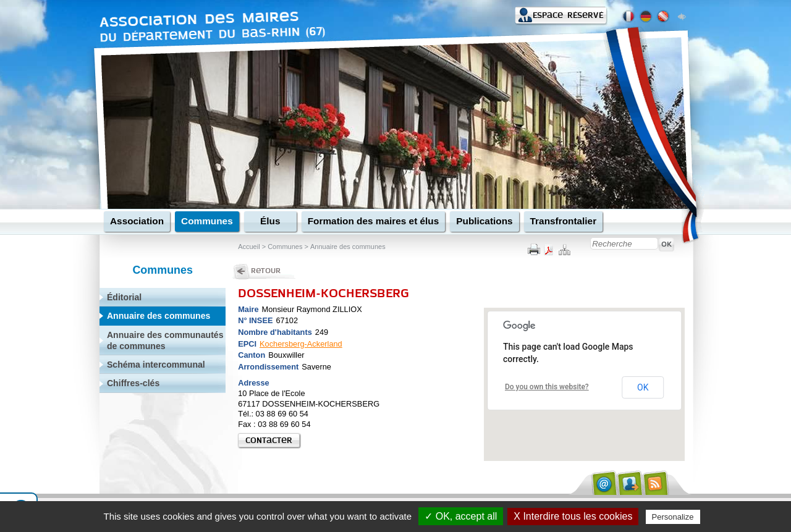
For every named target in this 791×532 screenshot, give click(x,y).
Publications (484, 221)
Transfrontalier (564, 221)
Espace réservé (568, 15)
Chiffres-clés (133, 383)
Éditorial (124, 297)
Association (137, 221)
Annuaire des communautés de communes (165, 340)
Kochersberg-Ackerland (301, 344)
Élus (270, 221)
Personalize (673, 517)
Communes (207, 221)
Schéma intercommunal (156, 365)
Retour (266, 271)
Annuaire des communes (347, 247)
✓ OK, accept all (461, 516)
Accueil (249, 247)
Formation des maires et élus (374, 221)
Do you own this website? (547, 387)
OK (643, 387)
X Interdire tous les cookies (573, 516)
